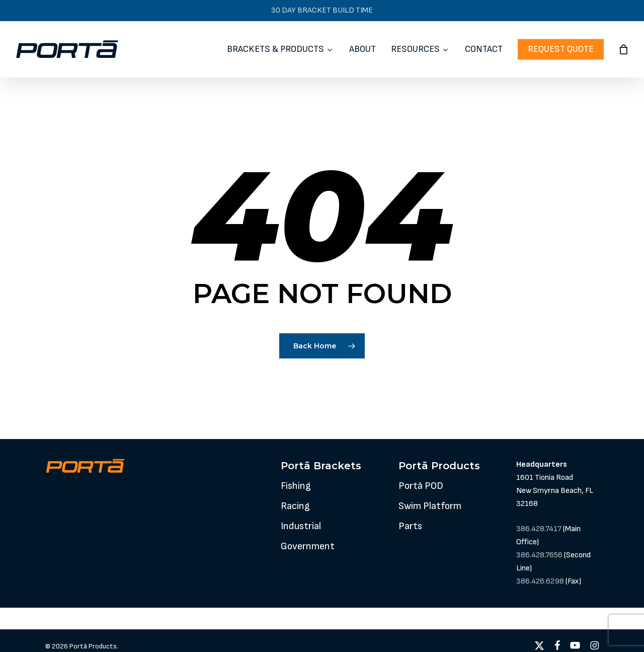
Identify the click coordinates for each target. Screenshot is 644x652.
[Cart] (623, 49)
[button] (296, 486)
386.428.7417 (539, 529)
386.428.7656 (539, 555)
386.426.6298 (540, 581)
